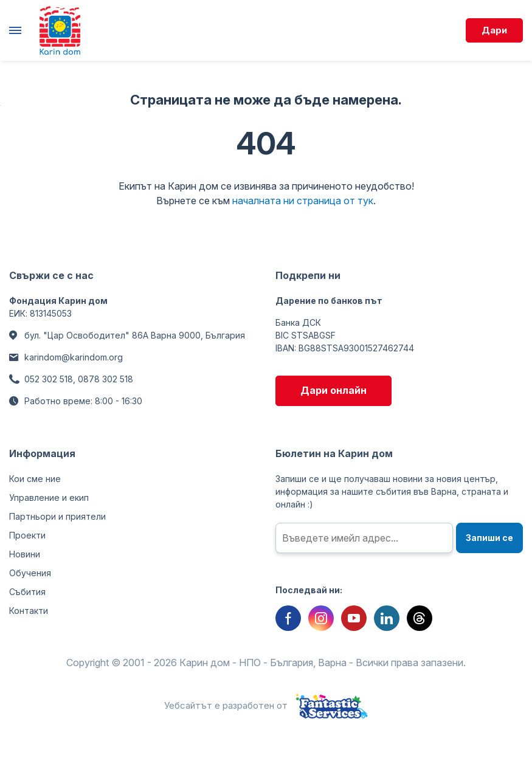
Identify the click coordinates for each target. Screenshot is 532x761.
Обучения (30, 573)
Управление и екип (49, 498)
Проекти (27, 535)
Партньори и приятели (57, 516)
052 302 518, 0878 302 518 (79, 379)
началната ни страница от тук (303, 201)
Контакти (29, 611)
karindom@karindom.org (74, 357)
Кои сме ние (35, 479)
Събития (27, 592)
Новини (25, 554)
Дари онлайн (333, 390)
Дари (494, 30)
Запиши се (489, 538)
